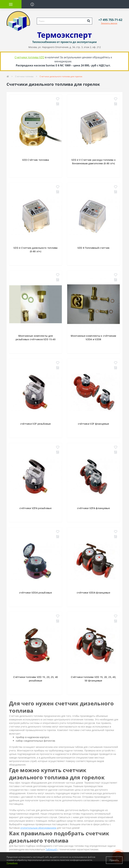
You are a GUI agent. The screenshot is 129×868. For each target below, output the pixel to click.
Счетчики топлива (24, 76)
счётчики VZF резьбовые (36, 424)
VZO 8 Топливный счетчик (94, 248)
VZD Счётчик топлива (36, 160)
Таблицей (51, 849)
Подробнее (12, 863)
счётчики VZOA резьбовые (36, 593)
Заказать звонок (109, 23)
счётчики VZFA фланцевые (93, 508)
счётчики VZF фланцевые (94, 424)
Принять (114, 860)
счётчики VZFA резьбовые (36, 508)
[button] (110, 20)
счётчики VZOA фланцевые (93, 593)
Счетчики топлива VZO (29, 57)
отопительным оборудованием (38, 828)
